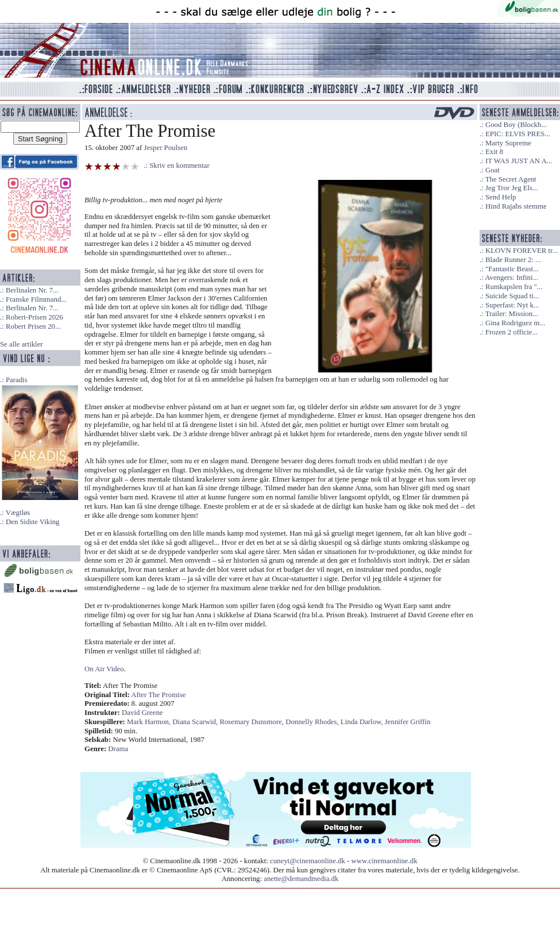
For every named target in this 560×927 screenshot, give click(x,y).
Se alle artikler (22, 344)
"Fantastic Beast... (512, 269)
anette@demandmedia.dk (301, 879)
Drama (118, 749)
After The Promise (158, 695)
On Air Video (104, 669)
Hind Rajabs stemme (516, 206)
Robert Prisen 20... (33, 326)
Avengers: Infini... (511, 278)
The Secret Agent (511, 179)
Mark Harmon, (150, 722)
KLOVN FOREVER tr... (522, 251)
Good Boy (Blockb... (516, 125)
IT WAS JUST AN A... (519, 161)
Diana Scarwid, (196, 722)
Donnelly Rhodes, (313, 722)
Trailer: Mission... (512, 314)
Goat (493, 170)
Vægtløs (18, 513)
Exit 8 (494, 152)
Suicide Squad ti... (512, 296)
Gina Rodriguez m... (515, 323)
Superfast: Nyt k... (512, 305)
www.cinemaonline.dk (385, 861)
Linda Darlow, (363, 722)
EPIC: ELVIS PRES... (518, 134)
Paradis (17, 380)
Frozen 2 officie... (511, 332)
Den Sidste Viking (33, 522)
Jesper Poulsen (165, 148)
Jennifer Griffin (408, 722)
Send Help (501, 197)
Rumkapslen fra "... (514, 287)
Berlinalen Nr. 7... (32, 290)
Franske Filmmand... (36, 299)
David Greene (142, 713)
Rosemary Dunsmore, (252, 722)
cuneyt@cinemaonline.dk (308, 861)
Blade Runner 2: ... (513, 260)
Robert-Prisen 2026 (34, 317)
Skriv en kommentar (179, 166)
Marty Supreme (508, 143)
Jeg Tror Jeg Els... (512, 188)
